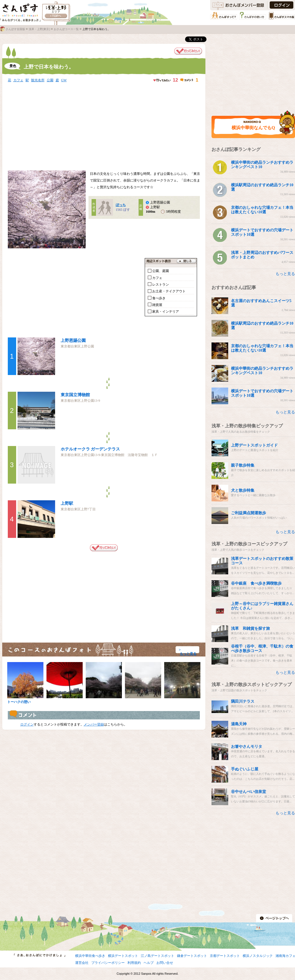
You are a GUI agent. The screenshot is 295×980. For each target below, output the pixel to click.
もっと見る (188, 654)
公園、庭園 (161, 271)
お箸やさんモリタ (247, 747)
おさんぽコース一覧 (66, 29)
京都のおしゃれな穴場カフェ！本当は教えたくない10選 (262, 210)
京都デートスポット (225, 956)
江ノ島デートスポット (158, 956)
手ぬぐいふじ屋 (245, 769)
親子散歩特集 (243, 465)
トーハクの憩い (19, 702)
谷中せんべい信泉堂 (249, 792)
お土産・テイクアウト (169, 291)
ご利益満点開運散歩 (249, 513)
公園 (50, 80)
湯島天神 (239, 724)
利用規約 (134, 963)
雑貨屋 (157, 305)
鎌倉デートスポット (192, 956)
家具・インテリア (166, 312)
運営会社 (82, 963)
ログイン (27, 724)
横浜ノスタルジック (258, 956)
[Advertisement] (80, 127)
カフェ (18, 80)
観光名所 (38, 80)
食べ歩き (159, 298)
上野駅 (67, 503)
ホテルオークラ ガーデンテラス (90, 449)
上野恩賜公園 (73, 340)
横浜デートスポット (123, 956)
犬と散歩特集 (243, 490)
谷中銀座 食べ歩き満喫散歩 (256, 583)
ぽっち (121, 205)
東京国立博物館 (75, 395)
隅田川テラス (243, 701)
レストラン (161, 285)
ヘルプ (149, 963)
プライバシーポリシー (108, 963)
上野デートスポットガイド (254, 445)
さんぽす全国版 (15, 29)
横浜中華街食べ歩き (90, 956)
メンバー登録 (94, 724)
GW (64, 80)
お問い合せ (165, 963)
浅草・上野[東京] (39, 29)
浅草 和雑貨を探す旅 (250, 629)
